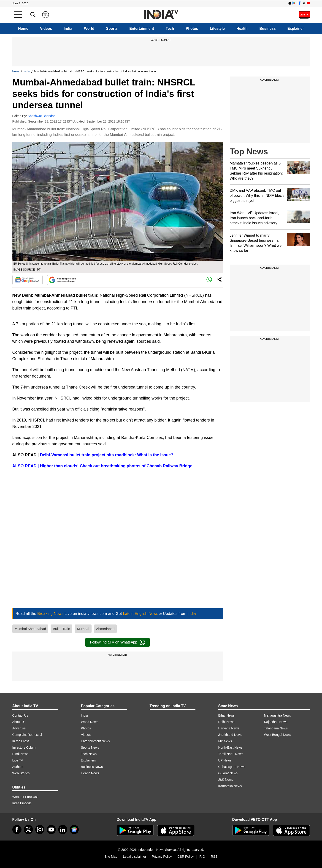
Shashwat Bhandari (42, 116)
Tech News (89, 754)
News (16, 71)
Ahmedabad (105, 629)
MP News (225, 741)
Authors (18, 767)
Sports (112, 29)
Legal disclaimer (134, 857)
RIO (202, 857)
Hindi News (20, 754)
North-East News (230, 748)
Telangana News (276, 728)
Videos (46, 29)
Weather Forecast (25, 797)
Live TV (18, 760)
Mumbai (83, 629)
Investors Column (25, 748)
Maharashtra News (278, 715)
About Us (19, 722)
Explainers (88, 760)
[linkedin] (63, 830)
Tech (170, 29)
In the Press (21, 741)
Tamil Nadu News (231, 754)
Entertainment (142, 29)
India (68, 29)
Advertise (19, 728)
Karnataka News (230, 786)
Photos (192, 29)
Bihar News (227, 715)
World (89, 29)
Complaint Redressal (27, 735)
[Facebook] (17, 830)
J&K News (226, 780)
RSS (214, 857)
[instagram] (40, 830)
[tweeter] (28, 830)
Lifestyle (217, 29)
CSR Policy (186, 857)
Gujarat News (228, 773)
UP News (225, 760)
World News (90, 722)
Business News (92, 767)
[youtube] (51, 830)
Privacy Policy (162, 857)
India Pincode (22, 803)
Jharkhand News (230, 735)
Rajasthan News (276, 722)
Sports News (90, 748)
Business (267, 29)
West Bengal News (278, 735)
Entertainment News (95, 741)
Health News (90, 773)
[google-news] (74, 830)
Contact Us (20, 715)
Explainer (296, 29)
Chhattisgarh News (232, 767)
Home (23, 29)
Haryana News (229, 728)
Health (242, 29)
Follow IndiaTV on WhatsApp (117, 642)
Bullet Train (61, 629)
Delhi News (226, 722)
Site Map (111, 857)
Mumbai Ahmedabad (30, 629)
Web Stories (21, 773)
